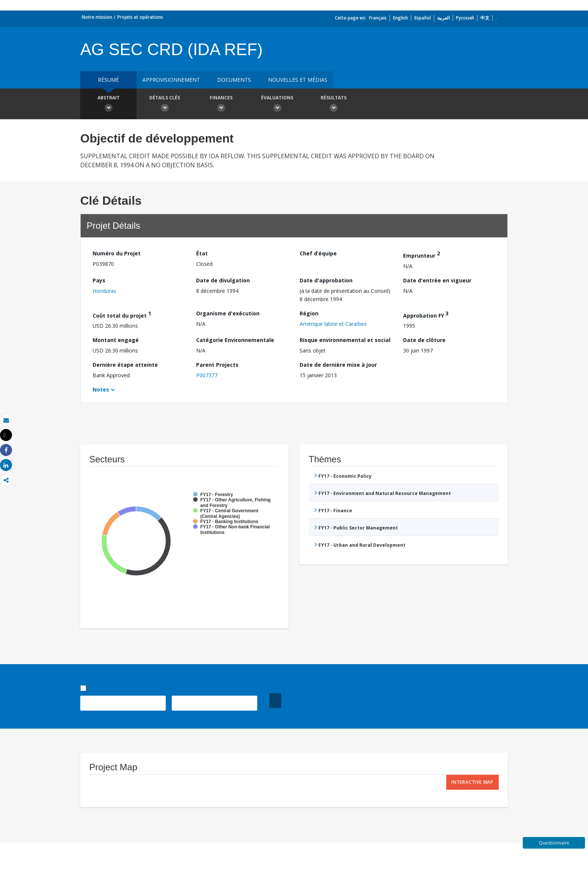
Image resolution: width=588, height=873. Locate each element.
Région (309, 313)
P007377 (207, 375)
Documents (234, 80)
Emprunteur (421, 254)
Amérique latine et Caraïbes (333, 324)
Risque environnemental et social (345, 340)
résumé (108, 80)
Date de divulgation (223, 280)
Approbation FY (426, 314)
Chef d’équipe (318, 253)
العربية (443, 18)
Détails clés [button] (165, 105)
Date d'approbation (326, 280)
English (400, 18)
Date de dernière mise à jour (338, 365)
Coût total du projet (122, 314)
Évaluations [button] (277, 105)
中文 (485, 18)
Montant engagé (116, 340)
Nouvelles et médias (298, 80)
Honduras (104, 291)
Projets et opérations (140, 17)
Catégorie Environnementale (235, 340)
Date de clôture (424, 340)
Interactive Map (472, 782)
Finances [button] (221, 105)
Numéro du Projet (117, 253)
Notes (101, 389)
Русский (465, 18)
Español (423, 18)
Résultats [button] (333, 105)
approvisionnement (171, 80)
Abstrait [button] (108, 105)
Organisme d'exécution (228, 313)
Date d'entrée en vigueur (437, 280)
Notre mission (97, 17)
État (202, 253)
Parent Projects (217, 365)
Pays (99, 280)
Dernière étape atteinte (125, 365)
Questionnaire (554, 843)
